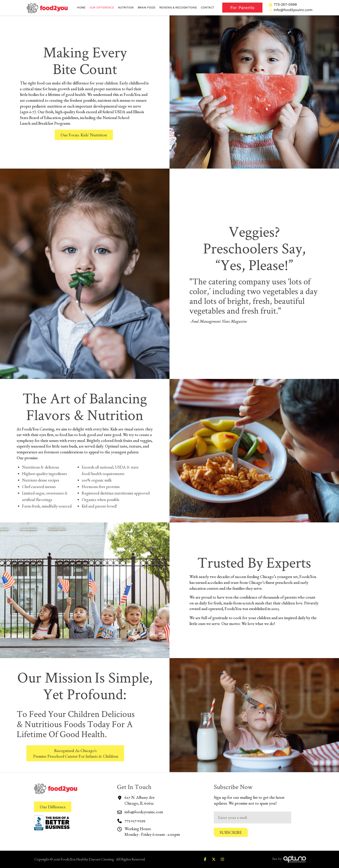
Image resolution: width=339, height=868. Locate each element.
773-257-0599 (285, 4)
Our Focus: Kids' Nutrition (84, 135)
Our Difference (53, 807)
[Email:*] (253, 817)
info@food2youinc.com (293, 10)
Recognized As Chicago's (75, 753)
